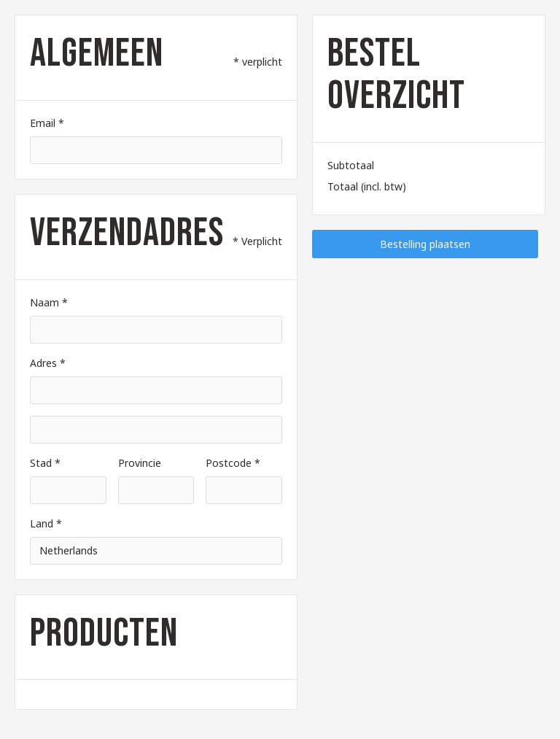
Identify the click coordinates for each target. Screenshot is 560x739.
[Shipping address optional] (156, 430)
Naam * (49, 302)
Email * (47, 123)
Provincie (140, 463)
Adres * (48, 363)
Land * (46, 523)
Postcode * (233, 463)
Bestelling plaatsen (425, 244)
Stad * (45, 463)
